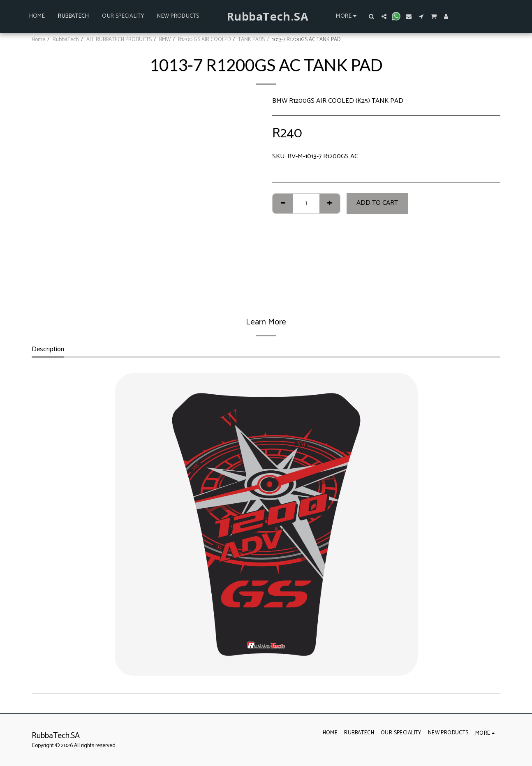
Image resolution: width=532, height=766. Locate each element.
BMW (165, 39)
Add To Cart (377, 203)
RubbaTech (66, 39)
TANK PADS (251, 39)
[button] (372, 16)
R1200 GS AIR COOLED (204, 39)
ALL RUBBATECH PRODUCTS (119, 39)
